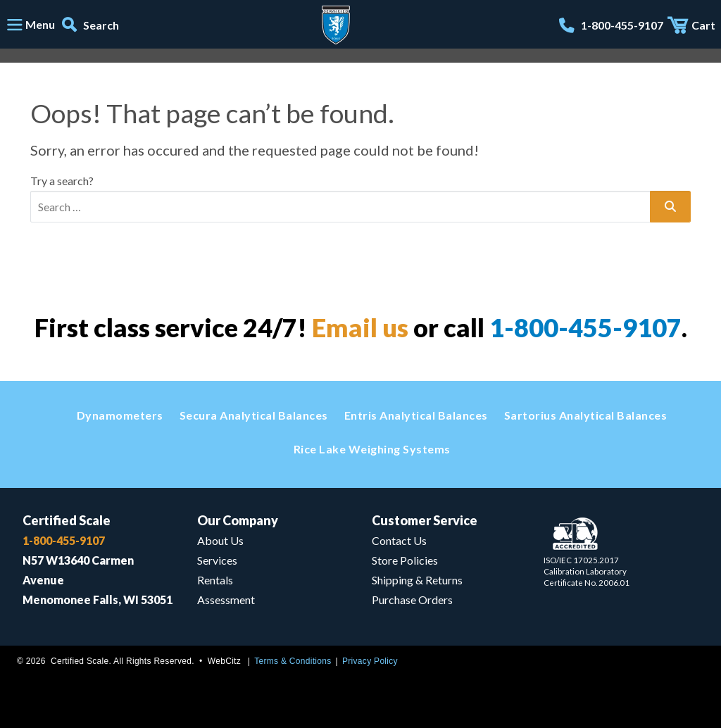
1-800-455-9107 (585, 327)
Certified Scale (67, 520)
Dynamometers (120, 415)
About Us (220, 540)
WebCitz (224, 661)
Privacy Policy (370, 661)
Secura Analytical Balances (254, 415)
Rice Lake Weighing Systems (372, 449)
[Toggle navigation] (30, 25)
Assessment (226, 600)
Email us (360, 327)
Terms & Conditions (293, 661)
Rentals (215, 580)
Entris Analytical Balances (416, 415)
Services (217, 560)
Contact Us (399, 540)
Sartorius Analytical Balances (586, 415)
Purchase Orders (412, 600)
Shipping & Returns (417, 580)
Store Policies (405, 560)
